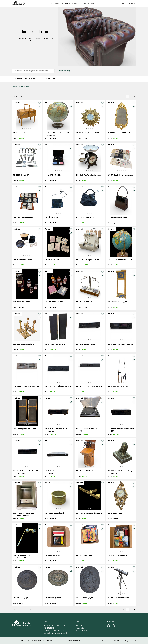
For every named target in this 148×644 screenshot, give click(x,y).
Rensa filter (25, 86)
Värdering (76, 3)
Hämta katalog (64, 71)
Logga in (123, 3)
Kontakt (91, 3)
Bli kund (130, 3)
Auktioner (55, 3)
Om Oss (84, 3)
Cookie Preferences (74, 641)
